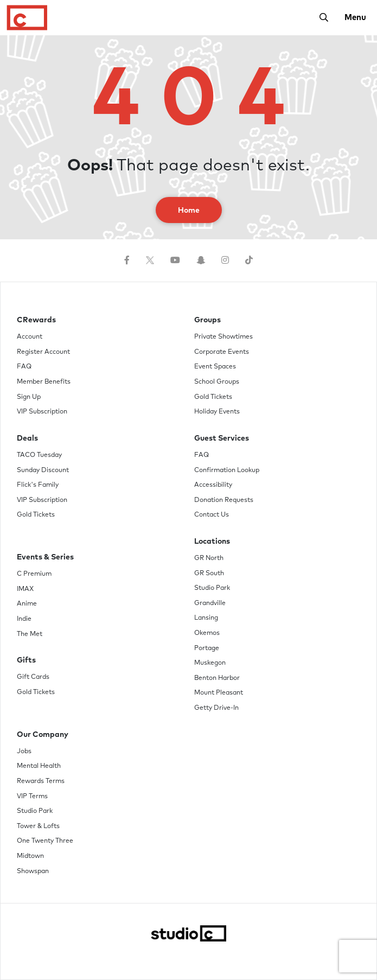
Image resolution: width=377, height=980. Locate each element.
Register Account (43, 352)
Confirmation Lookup (227, 470)
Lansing (206, 618)
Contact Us (212, 515)
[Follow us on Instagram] (225, 260)
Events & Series (45, 557)
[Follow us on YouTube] (175, 260)
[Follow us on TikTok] (249, 260)
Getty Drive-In (216, 708)
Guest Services (222, 438)
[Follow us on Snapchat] (201, 260)
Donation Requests (224, 500)
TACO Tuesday (39, 455)
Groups (207, 320)
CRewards (36, 320)
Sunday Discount (43, 470)
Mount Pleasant (219, 693)
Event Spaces (215, 367)
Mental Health (39, 766)
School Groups (217, 382)
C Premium (34, 574)
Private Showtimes (223, 337)
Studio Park (212, 588)
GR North (209, 558)
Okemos (207, 633)
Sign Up (29, 397)
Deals (27, 438)
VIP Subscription (42, 412)
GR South (209, 574)
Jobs (24, 752)
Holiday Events (217, 412)
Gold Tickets (36, 515)
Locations (212, 542)
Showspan (33, 871)
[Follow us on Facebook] (127, 260)
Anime (27, 604)
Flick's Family (38, 485)
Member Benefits (44, 382)
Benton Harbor (217, 678)
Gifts (26, 660)
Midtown (30, 856)
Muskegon (210, 663)
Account (30, 337)
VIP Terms (32, 797)
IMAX (25, 589)
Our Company (43, 735)
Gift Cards (33, 677)
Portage (207, 648)
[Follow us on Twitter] (150, 260)
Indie (24, 619)
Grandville (210, 603)
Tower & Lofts (38, 826)
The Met (30, 634)
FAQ (24, 367)
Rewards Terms (41, 781)
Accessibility (213, 485)
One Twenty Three (45, 841)
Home (189, 211)
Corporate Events (222, 352)
